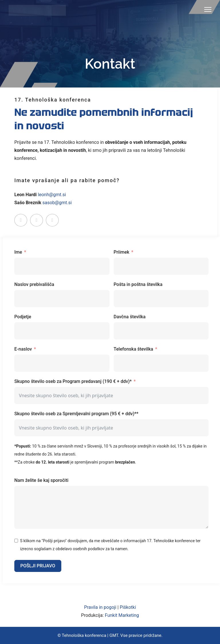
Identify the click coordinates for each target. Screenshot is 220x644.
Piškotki (128, 607)
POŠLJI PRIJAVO (38, 566)
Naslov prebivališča (34, 284)
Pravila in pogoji (100, 607)
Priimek (122, 252)
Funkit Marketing (122, 615)
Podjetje (23, 317)
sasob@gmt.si (57, 203)
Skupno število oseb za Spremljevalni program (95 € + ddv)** (76, 414)
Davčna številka (130, 317)
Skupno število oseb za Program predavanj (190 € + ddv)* (73, 381)
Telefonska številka (133, 349)
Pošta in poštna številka (138, 284)
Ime (18, 252)
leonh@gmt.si (52, 195)
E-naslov (23, 349)
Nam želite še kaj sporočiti (41, 480)
